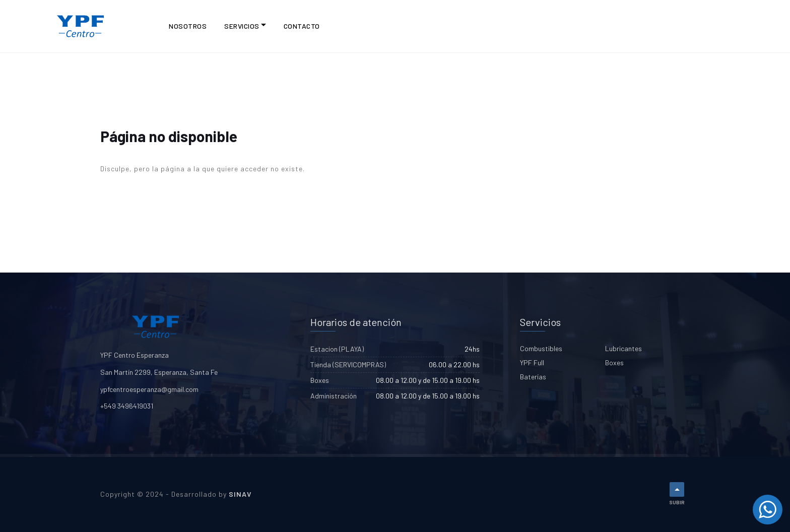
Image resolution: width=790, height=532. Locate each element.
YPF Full (532, 362)
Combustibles (541, 348)
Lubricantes (623, 348)
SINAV (240, 494)
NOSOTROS (188, 26)
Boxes (614, 362)
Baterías (533, 377)
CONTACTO (302, 26)
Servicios (242, 26)
